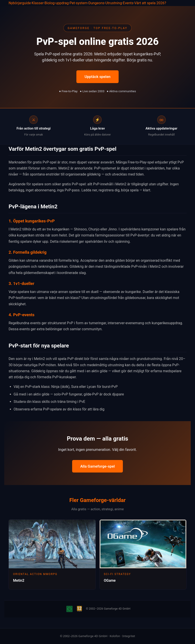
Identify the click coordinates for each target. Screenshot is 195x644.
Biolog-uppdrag (57, 3)
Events (128, 3)
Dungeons (96, 3)
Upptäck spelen (97, 77)
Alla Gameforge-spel (97, 466)
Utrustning (114, 3)
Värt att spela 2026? (150, 3)
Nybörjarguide (20, 3)
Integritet (129, 636)
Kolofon (115, 636)
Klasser (38, 3)
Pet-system (79, 3)
